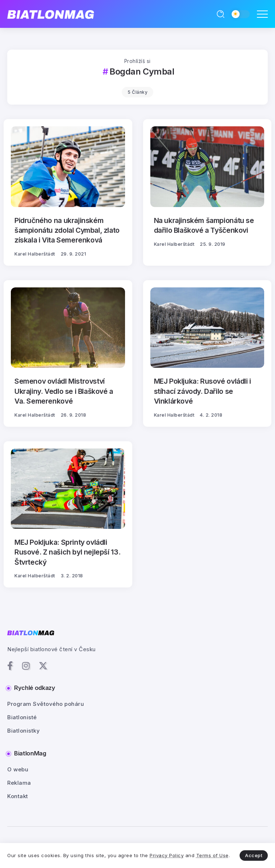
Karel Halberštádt (35, 254)
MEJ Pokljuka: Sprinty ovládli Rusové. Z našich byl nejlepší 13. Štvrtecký (67, 552)
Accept (254, 855)
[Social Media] (10, 666)
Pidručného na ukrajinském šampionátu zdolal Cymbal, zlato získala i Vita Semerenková (67, 230)
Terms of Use (212, 855)
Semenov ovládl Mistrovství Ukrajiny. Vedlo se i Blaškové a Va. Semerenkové (64, 391)
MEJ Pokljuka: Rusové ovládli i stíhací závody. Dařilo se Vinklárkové (203, 391)
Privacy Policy (167, 855)
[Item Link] (68, 167)
